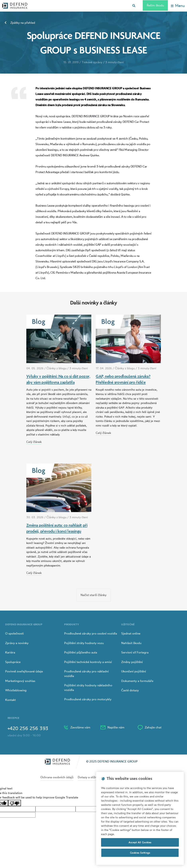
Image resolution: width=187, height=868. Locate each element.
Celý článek (34, 442)
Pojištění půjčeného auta (81, 652)
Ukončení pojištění (134, 671)
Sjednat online (131, 633)
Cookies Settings (140, 853)
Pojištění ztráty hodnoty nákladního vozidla (88, 688)
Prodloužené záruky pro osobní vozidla (91, 633)
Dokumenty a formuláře (137, 681)
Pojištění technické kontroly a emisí (88, 662)
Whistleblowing (16, 690)
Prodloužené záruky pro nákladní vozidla (86, 674)
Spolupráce (13, 662)
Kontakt (10, 700)
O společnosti (14, 633)
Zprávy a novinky (17, 643)
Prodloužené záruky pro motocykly (88, 699)
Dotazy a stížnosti (90, 777)
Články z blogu (56, 368)
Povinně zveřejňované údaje (24, 671)
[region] (140, 818)
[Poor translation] (15, 803)
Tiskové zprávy (92, 62)
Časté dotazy (130, 690)
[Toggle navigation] (178, 6)
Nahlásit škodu (131, 643)
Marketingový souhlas (20, 681)
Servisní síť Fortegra (135, 652)
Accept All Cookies (140, 842)
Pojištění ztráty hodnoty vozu (84, 643)
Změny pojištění (132, 662)
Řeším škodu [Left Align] (155, 5)
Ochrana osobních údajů (57, 777)
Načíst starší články (93, 595)
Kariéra (10, 652)
